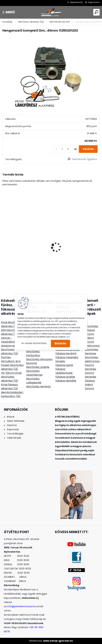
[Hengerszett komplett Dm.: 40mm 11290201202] (51, 71)
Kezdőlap (7, 22)
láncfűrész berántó (38, 387)
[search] (96, 12)
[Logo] (51, 12)
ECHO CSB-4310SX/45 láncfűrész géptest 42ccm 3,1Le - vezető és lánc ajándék (26, 246)
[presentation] (4, 242)
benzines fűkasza (91, 379)
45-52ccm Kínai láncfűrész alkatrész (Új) (11, 377)
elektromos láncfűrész (92, 348)
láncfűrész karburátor (33, 353)
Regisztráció (94, 2)
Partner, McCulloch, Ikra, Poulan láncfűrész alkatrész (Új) (12, 363)
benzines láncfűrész (92, 355)
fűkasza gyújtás (65, 377)
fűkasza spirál (64, 365)
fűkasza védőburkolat (64, 371)
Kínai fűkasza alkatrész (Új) (10, 387)
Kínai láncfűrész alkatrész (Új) (11, 324)
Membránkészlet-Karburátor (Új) (13, 394)
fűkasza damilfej (66, 381)
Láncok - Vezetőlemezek (11, 340)
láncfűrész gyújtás (38, 367)
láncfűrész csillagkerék (34, 381)
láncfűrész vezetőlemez (34, 373)
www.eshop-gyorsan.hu (58, 641)
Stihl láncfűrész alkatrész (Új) (11, 332)
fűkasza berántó (66, 353)
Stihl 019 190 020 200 (60, 22)
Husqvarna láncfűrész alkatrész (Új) (10, 350)
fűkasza (90, 330)
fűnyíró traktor (89, 336)
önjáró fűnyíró (89, 387)
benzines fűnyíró (91, 371)
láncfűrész (92, 326)
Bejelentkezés (77, 2)
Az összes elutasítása (34, 343)
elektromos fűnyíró (92, 363)
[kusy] (62, 149)
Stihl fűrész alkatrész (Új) (31, 22)
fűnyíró (89, 342)
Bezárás (60, 343)
